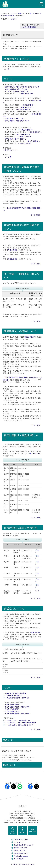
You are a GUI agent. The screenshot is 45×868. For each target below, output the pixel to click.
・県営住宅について (10, 150)
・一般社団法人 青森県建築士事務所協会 (21, 723)
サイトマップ (19, 842)
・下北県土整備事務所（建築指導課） (17, 714)
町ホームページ (36, 453)
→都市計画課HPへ (33, 141)
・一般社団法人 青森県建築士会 (17, 720)
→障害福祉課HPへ (35, 132)
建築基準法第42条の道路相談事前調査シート (22, 379)
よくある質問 (19, 859)
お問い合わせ (10, 765)
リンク (7, 69)
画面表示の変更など (21, 853)
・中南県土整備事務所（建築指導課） (17, 707)
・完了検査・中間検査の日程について (17, 91)
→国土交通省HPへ (27, 130)
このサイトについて (21, 839)
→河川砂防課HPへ (25, 143)
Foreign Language (21, 856)
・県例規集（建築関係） (14, 695)
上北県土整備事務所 (29, 27)
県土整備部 (34, 13)
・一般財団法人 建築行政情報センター (20, 725)
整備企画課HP (13, 250)
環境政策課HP (13, 259)
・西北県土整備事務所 (11, 711)
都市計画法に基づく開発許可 (20, 528)
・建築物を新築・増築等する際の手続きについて (21, 87)
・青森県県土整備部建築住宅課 (15, 693)
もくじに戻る (36, 215)
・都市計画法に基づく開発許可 (15, 139)
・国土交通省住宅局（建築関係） (17, 698)
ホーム (13, 13)
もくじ (8, 79)
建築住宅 (14, 19)
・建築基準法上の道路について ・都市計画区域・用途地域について (16, 120)
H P (37, 591)
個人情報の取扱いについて (24, 845)
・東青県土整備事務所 (11, 705)
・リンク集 (7, 157)
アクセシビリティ (20, 850)
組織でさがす (23, 13)
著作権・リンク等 (20, 848)
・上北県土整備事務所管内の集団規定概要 (22, 209)
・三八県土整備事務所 (11, 709)
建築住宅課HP (30, 337)
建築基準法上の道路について (20, 331)
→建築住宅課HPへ (26, 94)
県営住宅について (14, 608)
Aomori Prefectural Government (23, 864)
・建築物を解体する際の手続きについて (18, 89)
